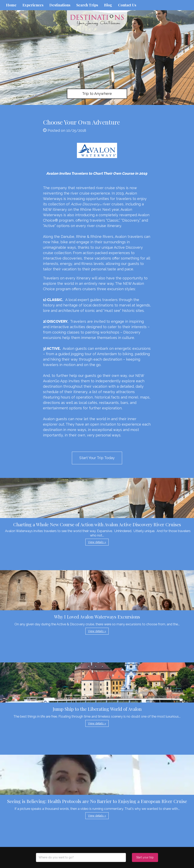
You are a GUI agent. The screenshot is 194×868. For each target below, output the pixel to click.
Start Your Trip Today (97, 458)
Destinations (60, 5)
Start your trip (145, 857)
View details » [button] (97, 542)
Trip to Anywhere (97, 94)
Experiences (33, 5)
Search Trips (87, 5)
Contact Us (127, 5)
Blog (108, 5)
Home (11, 5)
